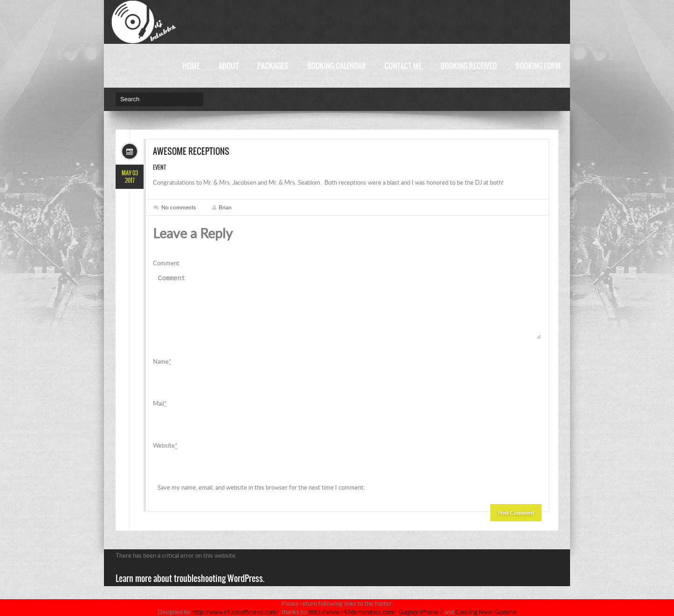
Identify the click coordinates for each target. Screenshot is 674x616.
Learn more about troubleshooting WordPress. (190, 590)
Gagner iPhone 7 (421, 612)
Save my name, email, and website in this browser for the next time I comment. (261, 498)
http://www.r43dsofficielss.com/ (235, 612)
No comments (179, 207)
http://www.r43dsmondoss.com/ (353, 612)
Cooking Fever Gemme (486, 612)
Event (159, 167)
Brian (225, 207)
